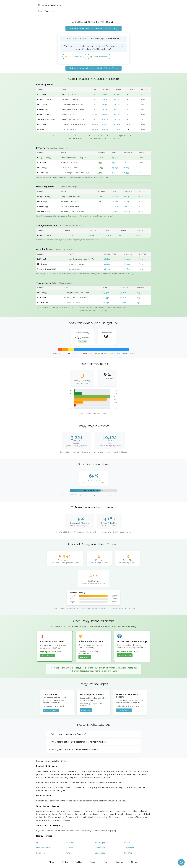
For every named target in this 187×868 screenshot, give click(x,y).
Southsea (40, 853)
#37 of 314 (76, 609)
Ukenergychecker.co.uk (49, 5)
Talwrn (127, 843)
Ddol (38, 843)
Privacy (93, 862)
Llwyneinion (129, 848)
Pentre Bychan (101, 843)
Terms (106, 862)
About (52, 862)
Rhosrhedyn (100, 848)
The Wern (128, 853)
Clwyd (40, 11)
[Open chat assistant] (181, 862)
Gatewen (69, 848)
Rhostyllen (70, 843)
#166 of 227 (90, 609)
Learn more (85, 657)
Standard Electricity (75, 57)
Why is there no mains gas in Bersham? (69, 735)
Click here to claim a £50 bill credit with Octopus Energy (93, 28)
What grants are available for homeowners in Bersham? (76, 750)
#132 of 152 (105, 609)
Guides (65, 862)
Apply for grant (48, 656)
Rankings (79, 862)
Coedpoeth (100, 853)
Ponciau (69, 853)
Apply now (86, 710)
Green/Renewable (102, 57)
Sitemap (134, 862)
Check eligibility (51, 711)
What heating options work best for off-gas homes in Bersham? (79, 742)
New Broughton (43, 848)
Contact (120, 862)
